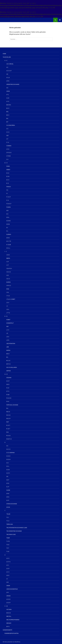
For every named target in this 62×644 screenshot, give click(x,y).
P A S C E (9, 398)
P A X (8, 402)
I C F (8, 262)
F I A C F (9, 197)
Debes (8, 170)
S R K (8, 497)
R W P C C (9, 439)
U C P (8, 569)
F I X (8, 200)
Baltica (9, 105)
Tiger (8, 538)
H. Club (9, 245)
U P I (8, 592)
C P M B (8, 156)
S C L (8, 466)
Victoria (9, 610)
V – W (6, 606)
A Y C (8, 101)
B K (7, 119)
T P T (8, 548)
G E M (8, 224)
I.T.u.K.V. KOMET (11, 299)
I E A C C (9, 272)
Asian (8, 91)
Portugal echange (12, 405)
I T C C (8, 296)
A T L (8, 95)
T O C (8, 545)
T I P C (8, 541)
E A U (8, 173)
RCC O (8, 412)
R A (7, 408)
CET (7, 136)
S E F (8, 480)
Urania (8, 596)
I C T (8, 265)
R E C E (8, 415)
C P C (8, 149)
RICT (8, 422)
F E (7, 190)
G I (7, 228)
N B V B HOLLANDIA (12, 367)
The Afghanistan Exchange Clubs (17, 528)
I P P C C (9, 286)
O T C (8, 391)
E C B (8, 176)
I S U (8, 292)
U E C (8, 575)
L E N (8, 340)
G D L (8, 217)
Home (4, 54)
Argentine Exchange (13, 84)
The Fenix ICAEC (11, 535)
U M (7, 582)
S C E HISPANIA (11, 453)
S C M (8, 470)
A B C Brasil (10, 64)
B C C (8, 108)
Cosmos (9, 146)
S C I (8, 463)
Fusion (8, 207)
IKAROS (8, 282)
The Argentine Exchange (14, 531)
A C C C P (9, 71)
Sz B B (8, 507)
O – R (6, 374)
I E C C (8, 279)
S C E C (8, 456)
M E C (8, 354)
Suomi (8, 490)
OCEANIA (9, 378)
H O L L (8, 248)
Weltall (9, 616)
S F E (8, 483)
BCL (7, 112)
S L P (8, 487)
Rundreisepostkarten (12, 633)
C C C (8, 132)
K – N (6, 316)
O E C (8, 384)
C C (7, 129)
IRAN (8, 289)
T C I (8, 517)
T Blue (8, 514)
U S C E (8, 599)
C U (7, 159)
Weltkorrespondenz (13, 620)
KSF (7, 327)
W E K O (9, 613)
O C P (8, 381)
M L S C (8, 361)
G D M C (9, 221)
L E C (8, 337)
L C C (8, 330)
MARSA (8, 350)
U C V (8, 572)
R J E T (8, 429)
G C (7, 214)
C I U (8, 142)
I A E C (8, 255)
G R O (8, 238)
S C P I (8, 473)
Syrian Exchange (12, 504)
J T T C (8, 313)
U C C (8, 558)
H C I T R (9, 241)
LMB (8, 347)
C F (7, 139)
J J (7, 306)
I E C (8, 275)
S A (7, 446)
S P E (8, 494)
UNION (8, 586)
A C (7, 67)
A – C (6, 61)
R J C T (8, 425)
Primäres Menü (60, 20)
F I (7, 194)
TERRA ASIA (10, 524)
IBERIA (8, 258)
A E (7, 74)
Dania (8, 166)
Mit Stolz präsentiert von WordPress (11, 642)
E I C (8, 183)
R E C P (8, 419)
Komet (8, 320)
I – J (6, 251)
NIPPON (9, 371)
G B (7, 211)
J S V (8, 309)
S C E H (8, 459)
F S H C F (9, 204)
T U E (8, 552)
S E (7, 477)
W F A (8, 627)
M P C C (8, 364)
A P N (8, 81)
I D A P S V (9, 269)
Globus (9, 234)
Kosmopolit (10, 323)
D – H (6, 163)
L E (7, 333)
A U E (8, 98)
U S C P (8, 603)
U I (7, 579)
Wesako (9, 623)
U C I (8, 565)
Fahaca (9, 187)
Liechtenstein (11, 344)
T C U (8, 521)
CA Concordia (11, 125)
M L (7, 357)
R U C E (8, 436)
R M (7, 432)
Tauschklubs (7, 57)
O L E (8, 388)
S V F (8, 500)
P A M (8, 395)
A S (7, 88)
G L (7, 231)
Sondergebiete (7, 630)
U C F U (8, 562)
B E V (8, 115)
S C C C (8, 449)
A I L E (8, 78)
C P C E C (9, 153)
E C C (8, 180)
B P (7, 122)
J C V (8, 303)
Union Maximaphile (12, 589)
